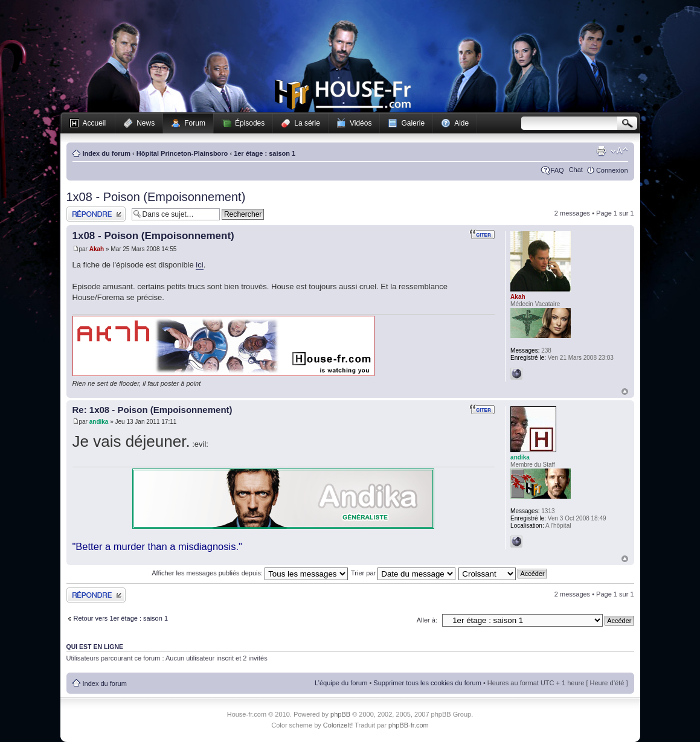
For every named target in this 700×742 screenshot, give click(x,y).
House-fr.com (343, 95)
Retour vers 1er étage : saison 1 (121, 618)
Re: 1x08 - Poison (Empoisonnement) (153, 410)
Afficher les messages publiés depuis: (250, 573)
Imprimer (601, 151)
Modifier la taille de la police (619, 151)
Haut (625, 392)
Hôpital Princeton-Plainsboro (182, 153)
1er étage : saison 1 (265, 153)
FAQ (557, 170)
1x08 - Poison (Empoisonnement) (156, 197)
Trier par (403, 573)
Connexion (612, 170)
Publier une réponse (96, 214)
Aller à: (427, 620)
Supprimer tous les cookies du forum (427, 683)
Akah (97, 249)
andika (99, 422)
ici (199, 265)
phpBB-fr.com (409, 725)
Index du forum (107, 153)
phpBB (340, 714)
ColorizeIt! (338, 725)
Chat (576, 170)
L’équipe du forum (341, 683)
